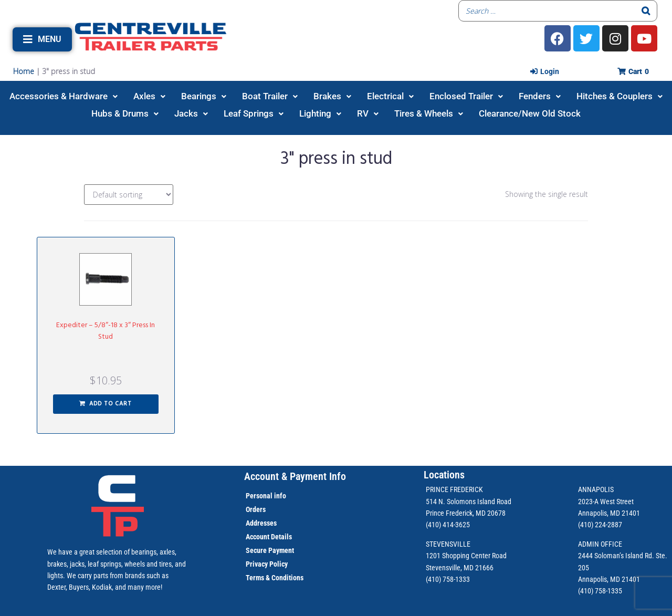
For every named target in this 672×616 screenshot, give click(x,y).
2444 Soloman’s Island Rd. (616, 556)
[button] (42, 39)
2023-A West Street (606, 502)
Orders (256, 509)
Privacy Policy (267, 564)
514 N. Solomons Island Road (469, 502)
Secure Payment (270, 550)
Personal (259, 496)
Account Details (269, 537)
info (279, 496)
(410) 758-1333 (448, 579)
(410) (586, 591)
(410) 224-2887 (600, 525)
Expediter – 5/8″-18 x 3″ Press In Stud (106, 331)
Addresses (261, 523)
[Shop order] (129, 195)
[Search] (646, 11)
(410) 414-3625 (448, 525)
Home (24, 71)
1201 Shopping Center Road (466, 556)
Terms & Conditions (275, 578)
